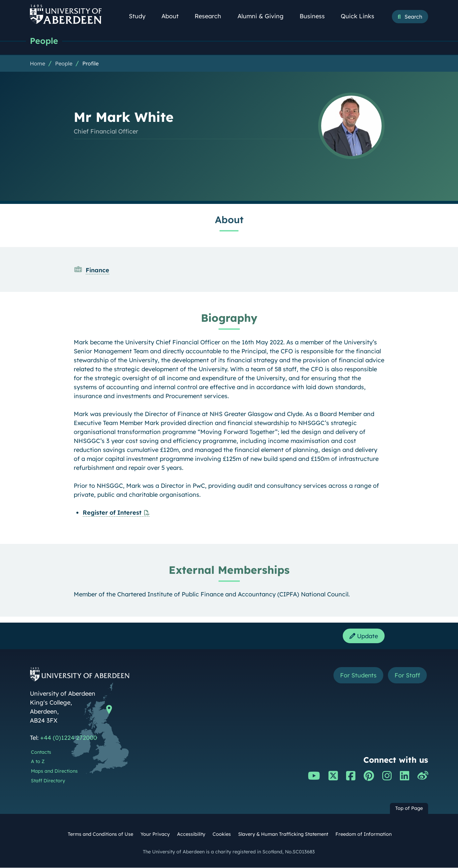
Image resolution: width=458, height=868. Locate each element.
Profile (91, 63)
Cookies (222, 834)
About (174, 16)
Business (316, 16)
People (44, 41)
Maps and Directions (54, 771)
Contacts (41, 752)
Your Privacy (155, 834)
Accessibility (191, 834)
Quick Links (361, 16)
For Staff (407, 676)
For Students (358, 676)
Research (212, 16)
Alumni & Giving (264, 16)
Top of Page (409, 809)
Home (38, 63)
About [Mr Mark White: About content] (229, 219)
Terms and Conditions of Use (100, 834)
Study (141, 16)
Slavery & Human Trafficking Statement (283, 834)
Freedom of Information (364, 834)
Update (364, 636)
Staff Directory (48, 781)
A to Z (38, 762)
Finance (97, 270)
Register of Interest (112, 513)
